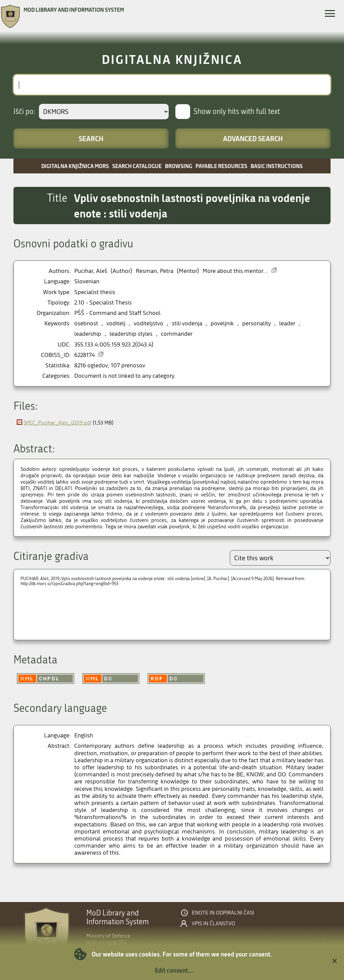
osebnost (86, 323)
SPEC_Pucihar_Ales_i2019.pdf (57, 423)
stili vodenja (187, 323)
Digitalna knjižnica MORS (75, 166)
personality (256, 323)
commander (177, 334)
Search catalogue (137, 166)
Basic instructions (277, 166)
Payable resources (221, 166)
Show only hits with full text (237, 112)
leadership (88, 334)
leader (287, 323)
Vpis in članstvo (213, 924)
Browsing (179, 166)
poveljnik (222, 323)
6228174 (84, 355)
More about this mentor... (235, 271)
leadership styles (131, 334)
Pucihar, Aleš (91, 271)
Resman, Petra (155, 271)
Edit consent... (174, 970)
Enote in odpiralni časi (223, 913)
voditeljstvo (148, 323)
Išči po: (25, 112)
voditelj (116, 323)
